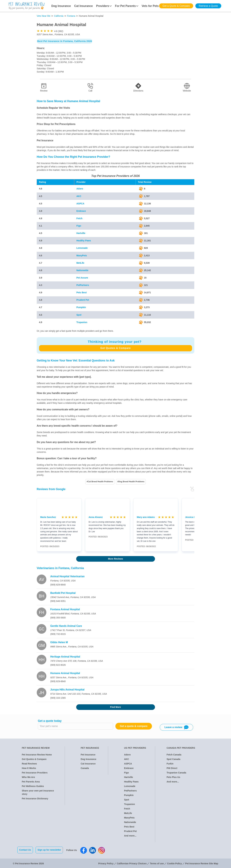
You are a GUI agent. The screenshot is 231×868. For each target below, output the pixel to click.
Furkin (170, 764)
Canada (85, 768)
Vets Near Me (44, 16)
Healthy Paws (84, 241)
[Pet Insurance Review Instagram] (102, 850)
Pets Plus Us (173, 777)
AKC (79, 196)
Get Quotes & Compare (115, 348)
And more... (130, 836)
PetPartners (83, 285)
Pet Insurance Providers (35, 773)
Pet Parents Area (31, 782)
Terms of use (157, 863)
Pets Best (81, 292)
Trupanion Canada (176, 773)
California (59, 16)
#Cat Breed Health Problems (100, 482)
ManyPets (82, 256)
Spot (79, 315)
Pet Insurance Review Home (37, 755)
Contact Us (25, 850)
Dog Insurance (61, 6)
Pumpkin (81, 307)
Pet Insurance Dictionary (35, 799)
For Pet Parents (127, 6)
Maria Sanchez (48, 517)
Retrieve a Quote (208, 6)
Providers (104, 6)
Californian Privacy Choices (132, 863)
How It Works (29, 768)
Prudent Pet (83, 300)
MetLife (80, 263)
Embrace (81, 211)
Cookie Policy (175, 863)
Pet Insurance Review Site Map (202, 863)
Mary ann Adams (146, 517)
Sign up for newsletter (50, 850)
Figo (79, 226)
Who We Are (28, 777)
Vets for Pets (150, 6)
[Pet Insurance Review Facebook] (84, 850)
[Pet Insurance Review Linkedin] (93, 850)
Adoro (80, 189)
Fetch (79, 218)
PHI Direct (172, 768)
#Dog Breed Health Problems (131, 482)
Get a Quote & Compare (176, 6)
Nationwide (82, 270)
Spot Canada (173, 759)
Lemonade (82, 248)
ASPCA (80, 204)
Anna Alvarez (96, 517)
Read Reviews (29, 764)
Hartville (81, 233)
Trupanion (82, 322)
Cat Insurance (84, 6)
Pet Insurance (88, 755)
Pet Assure (82, 278)
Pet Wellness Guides (33, 786)
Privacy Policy (106, 863)
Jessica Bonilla (193, 517)
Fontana (71, 16)
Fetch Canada (174, 755)
